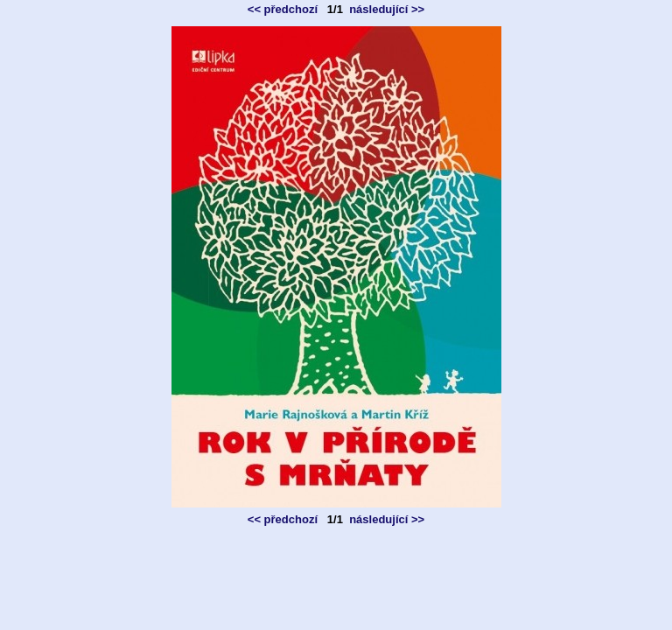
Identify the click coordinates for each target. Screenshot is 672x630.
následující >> (387, 9)
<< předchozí (283, 9)
